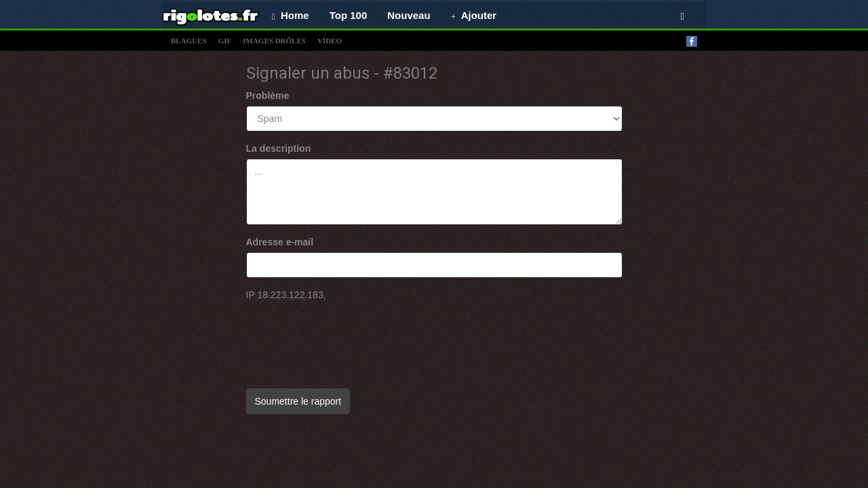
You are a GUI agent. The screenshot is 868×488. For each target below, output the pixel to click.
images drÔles (274, 41)
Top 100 (349, 15)
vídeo (330, 41)
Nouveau (409, 15)
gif (225, 41)
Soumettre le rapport (298, 401)
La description (279, 148)
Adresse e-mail (280, 242)
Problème (268, 96)
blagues (189, 41)
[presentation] (349, 338)
